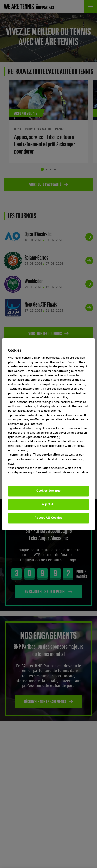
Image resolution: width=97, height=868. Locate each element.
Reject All (49, 504)
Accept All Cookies (48, 518)
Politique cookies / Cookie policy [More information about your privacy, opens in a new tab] (31, 477)
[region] (48, 434)
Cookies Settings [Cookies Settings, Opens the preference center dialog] (48, 491)
